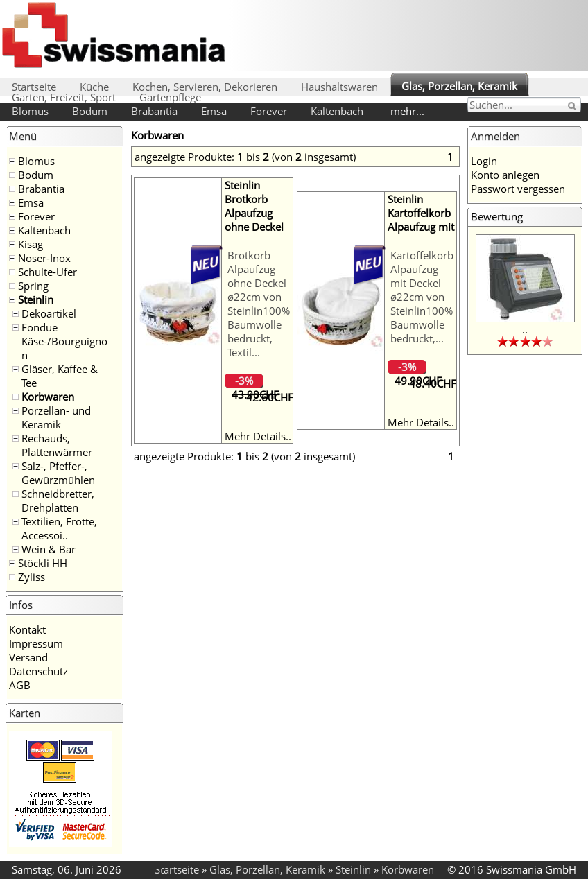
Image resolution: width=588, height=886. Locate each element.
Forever (269, 111)
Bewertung (497, 216)
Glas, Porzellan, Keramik (459, 86)
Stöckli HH (43, 563)
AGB (20, 685)
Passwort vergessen (518, 189)
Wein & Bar (49, 549)
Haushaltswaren (339, 87)
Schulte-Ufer (47, 272)
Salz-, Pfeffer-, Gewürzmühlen (58, 473)
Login (484, 161)
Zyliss (32, 577)
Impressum (36, 643)
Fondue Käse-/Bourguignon (64, 341)
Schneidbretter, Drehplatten (58, 501)
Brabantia (154, 111)
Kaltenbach (337, 111)
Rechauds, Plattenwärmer (57, 445)
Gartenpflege (170, 97)
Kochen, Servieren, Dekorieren (205, 87)
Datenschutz (38, 671)
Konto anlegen (505, 175)
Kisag (31, 244)
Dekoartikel (49, 313)
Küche (94, 87)
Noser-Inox (44, 258)
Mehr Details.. (258, 436)
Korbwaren (48, 397)
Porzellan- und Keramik (56, 417)
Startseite (34, 87)
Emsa (214, 111)
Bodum (90, 111)
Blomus (30, 111)
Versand (28, 657)
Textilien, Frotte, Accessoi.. (59, 528)
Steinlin (36, 299)
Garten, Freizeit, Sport (64, 97)
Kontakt (27, 629)
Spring (33, 286)
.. (525, 329)
